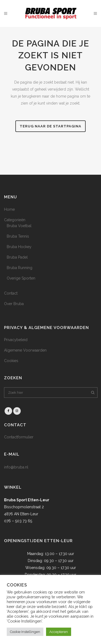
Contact (11, 293)
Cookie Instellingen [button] (25, 632)
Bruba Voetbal (19, 226)
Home (9, 209)
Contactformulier (19, 437)
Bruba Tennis (18, 236)
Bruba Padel (17, 257)
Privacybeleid (16, 340)
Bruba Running (20, 268)
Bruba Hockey (19, 247)
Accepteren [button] (59, 632)
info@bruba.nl (16, 467)
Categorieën (15, 220)
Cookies (11, 361)
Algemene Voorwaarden (25, 350)
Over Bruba (14, 304)
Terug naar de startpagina (50, 126)
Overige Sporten (21, 278)
